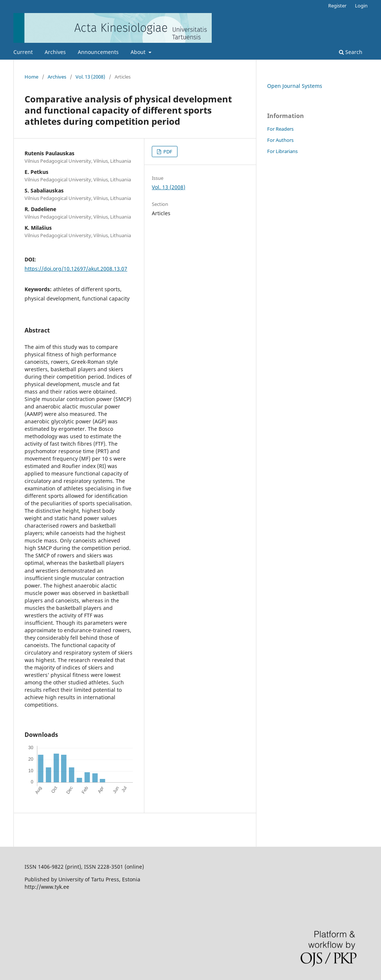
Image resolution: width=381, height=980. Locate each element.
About (139, 52)
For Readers (280, 129)
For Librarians (282, 151)
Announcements (98, 52)
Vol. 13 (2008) (90, 77)
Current (23, 52)
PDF (167, 152)
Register (337, 6)
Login (361, 6)
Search (351, 52)
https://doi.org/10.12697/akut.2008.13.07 (76, 269)
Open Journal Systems (295, 86)
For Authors (280, 140)
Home (31, 77)
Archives (55, 52)
